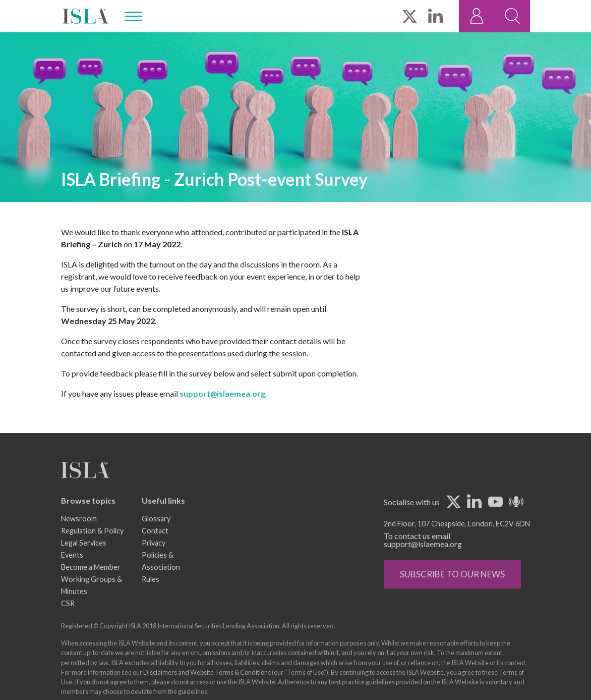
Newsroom (79, 534)
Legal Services (84, 558)
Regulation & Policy (92, 546)
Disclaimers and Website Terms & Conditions (207, 687)
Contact (155, 546)
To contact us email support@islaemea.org (423, 555)
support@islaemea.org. (223, 394)
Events (72, 571)
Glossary (156, 534)
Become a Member (91, 583)
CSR (68, 619)
